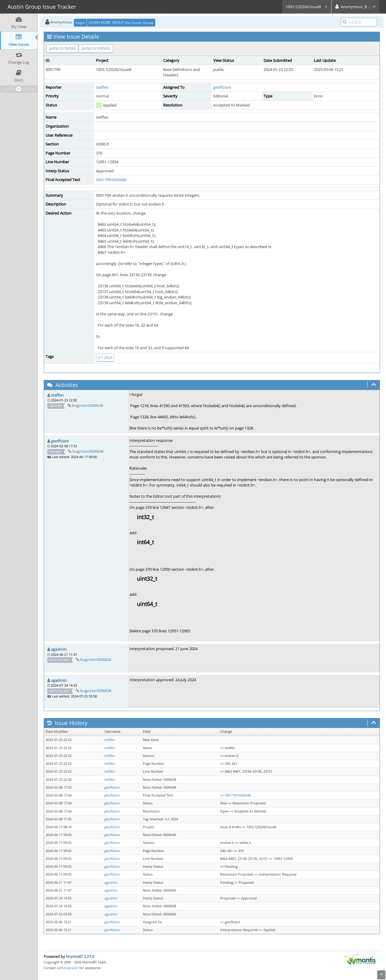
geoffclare (222, 87)
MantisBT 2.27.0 (80, 956)
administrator (68, 968)
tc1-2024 (105, 358)
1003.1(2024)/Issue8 (307, 7)
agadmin (59, 649)
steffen (102, 87)
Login (80, 22)
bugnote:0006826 (96, 659)
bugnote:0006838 (96, 691)
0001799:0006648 (111, 180)
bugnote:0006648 (88, 451)
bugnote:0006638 (88, 405)
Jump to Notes (62, 48)
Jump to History (96, 48)
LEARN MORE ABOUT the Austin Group (121, 22)
